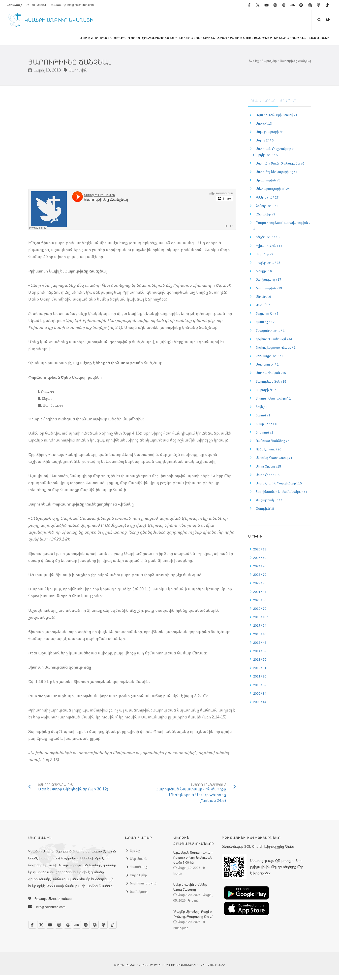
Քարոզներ (269, 65)
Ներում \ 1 (263, 420)
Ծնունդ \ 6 (263, 301)
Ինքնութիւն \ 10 (268, 242)
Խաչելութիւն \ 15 (268, 267)
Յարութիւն (76, 75)
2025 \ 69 (260, 562)
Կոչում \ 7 (263, 310)
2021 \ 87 (260, 596)
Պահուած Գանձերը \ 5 (273, 445)
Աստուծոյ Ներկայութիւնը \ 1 (277, 176)
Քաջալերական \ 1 (269, 505)
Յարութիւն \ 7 (266, 395)
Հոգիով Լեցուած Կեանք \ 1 (276, 352)
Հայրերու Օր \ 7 (267, 318)
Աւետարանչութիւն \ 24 (273, 193)
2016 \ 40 (260, 639)
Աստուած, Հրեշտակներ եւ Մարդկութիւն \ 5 (274, 156)
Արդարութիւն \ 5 (268, 185)
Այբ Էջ (254, 65)
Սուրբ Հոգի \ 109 (268, 479)
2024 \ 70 (260, 571)
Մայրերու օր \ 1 (267, 369)
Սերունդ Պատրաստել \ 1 (274, 462)
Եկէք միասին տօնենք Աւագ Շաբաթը (190, 892)
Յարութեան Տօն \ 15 (271, 386)
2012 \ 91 (260, 673)
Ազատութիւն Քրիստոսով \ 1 (277, 119)
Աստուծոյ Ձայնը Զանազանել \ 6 (280, 168)
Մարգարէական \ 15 (271, 377)
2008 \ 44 (260, 707)
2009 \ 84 (260, 698)
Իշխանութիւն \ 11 (269, 250)
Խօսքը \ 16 (264, 276)
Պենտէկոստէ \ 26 (268, 454)
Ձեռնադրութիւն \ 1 (270, 361)
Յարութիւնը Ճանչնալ (295, 65)
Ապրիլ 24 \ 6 (265, 145)
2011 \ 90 (260, 681)
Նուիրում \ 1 (264, 437)
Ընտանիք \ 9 (265, 219)
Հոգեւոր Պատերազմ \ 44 (274, 343)
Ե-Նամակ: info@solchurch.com (73, 5)
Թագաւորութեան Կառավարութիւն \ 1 (281, 230)
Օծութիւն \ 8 (265, 513)
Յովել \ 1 (262, 411)
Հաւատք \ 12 (265, 327)
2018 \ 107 (261, 622)
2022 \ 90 (260, 588)
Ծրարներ (288, 105)
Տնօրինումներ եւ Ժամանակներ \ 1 (282, 496)
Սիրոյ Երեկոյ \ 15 (268, 471)
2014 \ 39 (260, 656)
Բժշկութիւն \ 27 (267, 202)
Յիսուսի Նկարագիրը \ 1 (273, 403)
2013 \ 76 (260, 664)
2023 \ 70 (260, 579)
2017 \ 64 (260, 630)
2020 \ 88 (260, 605)
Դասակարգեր (263, 105)
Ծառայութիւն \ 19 (269, 293)
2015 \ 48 (260, 647)
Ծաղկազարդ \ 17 (268, 284)
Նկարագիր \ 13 (267, 428)
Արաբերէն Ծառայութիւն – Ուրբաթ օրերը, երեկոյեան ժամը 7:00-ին (193, 862)
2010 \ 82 (260, 689)
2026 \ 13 (260, 554)
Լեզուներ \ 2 (264, 259)
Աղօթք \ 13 (264, 128)
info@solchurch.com (51, 912)
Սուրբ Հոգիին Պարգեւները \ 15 (279, 488)
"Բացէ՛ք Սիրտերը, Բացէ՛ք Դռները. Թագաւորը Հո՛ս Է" (193, 919)
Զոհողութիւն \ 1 (267, 210)
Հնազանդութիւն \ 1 (270, 335)
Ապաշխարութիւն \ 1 (271, 136)
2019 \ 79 (260, 613)
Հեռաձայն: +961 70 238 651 (27, 5)
